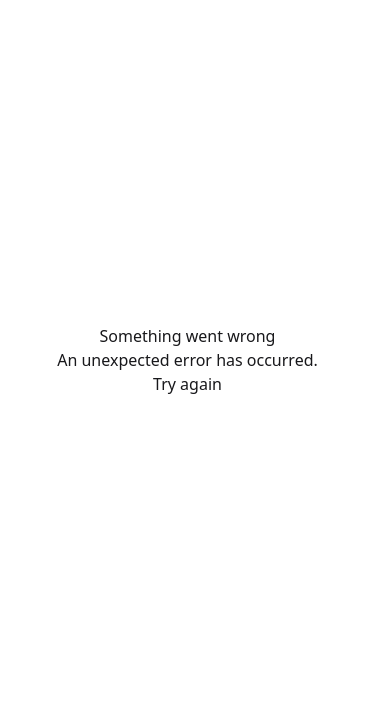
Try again (187, 384)
